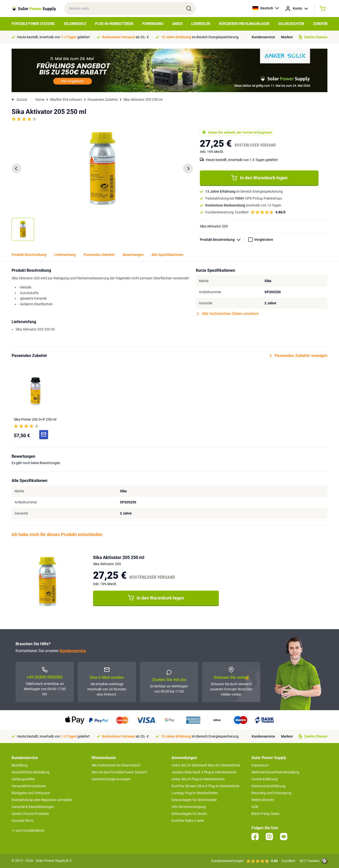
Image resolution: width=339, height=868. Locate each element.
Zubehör (320, 24)
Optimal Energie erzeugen (111, 779)
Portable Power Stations (33, 24)
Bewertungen (133, 255)
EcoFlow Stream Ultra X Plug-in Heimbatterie (205, 786)
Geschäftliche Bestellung (30, 772)
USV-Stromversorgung (189, 807)
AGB (255, 807)
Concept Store (22, 821)
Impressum (260, 765)
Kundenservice (263, 37)
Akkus (177, 24)
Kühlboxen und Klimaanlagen (244, 24)
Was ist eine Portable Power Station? (120, 772)
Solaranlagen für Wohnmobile (194, 800)
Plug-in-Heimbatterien (114, 24)
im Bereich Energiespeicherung (200, 37)
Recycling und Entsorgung (271, 793)
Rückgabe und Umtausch (31, 793)
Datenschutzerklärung (268, 786)
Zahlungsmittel (23, 779)
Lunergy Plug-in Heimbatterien (195, 793)
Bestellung (20, 765)
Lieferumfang (65, 255)
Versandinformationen (29, 786)
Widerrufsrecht (263, 800)
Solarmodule (75, 24)
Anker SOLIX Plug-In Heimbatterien (198, 779)
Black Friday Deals (265, 814)
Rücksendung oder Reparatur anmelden (42, 800)
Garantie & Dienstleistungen (33, 807)
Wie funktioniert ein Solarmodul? (116, 765)
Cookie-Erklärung (264, 779)
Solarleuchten (291, 24)
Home (40, 100)
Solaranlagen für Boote (189, 814)
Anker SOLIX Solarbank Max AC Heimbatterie (206, 765)
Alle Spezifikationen (167, 255)
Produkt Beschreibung (222, 240)
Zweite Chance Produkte (30, 814)
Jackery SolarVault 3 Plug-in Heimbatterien (204, 772)
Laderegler (201, 24)
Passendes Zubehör (103, 100)
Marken (287, 37)
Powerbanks (153, 24)
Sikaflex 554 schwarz (66, 100)
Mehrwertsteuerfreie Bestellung (275, 772)
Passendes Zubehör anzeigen (299, 356)
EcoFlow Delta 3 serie (188, 821)
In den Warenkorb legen (259, 178)
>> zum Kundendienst (28, 830)
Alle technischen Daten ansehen (228, 314)
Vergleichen (264, 240)
